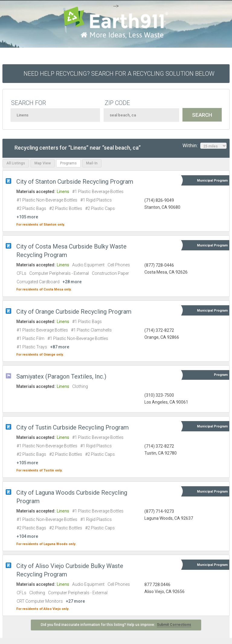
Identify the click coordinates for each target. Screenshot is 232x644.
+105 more (27, 217)
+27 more (75, 601)
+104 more (27, 536)
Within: (205, 146)
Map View (43, 163)
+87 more (60, 347)
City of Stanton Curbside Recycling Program (75, 182)
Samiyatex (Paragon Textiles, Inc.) (61, 376)
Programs (68, 163)
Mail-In (92, 163)
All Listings (16, 163)
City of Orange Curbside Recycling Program (74, 312)
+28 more (72, 282)
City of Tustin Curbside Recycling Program (72, 427)
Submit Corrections (174, 625)
